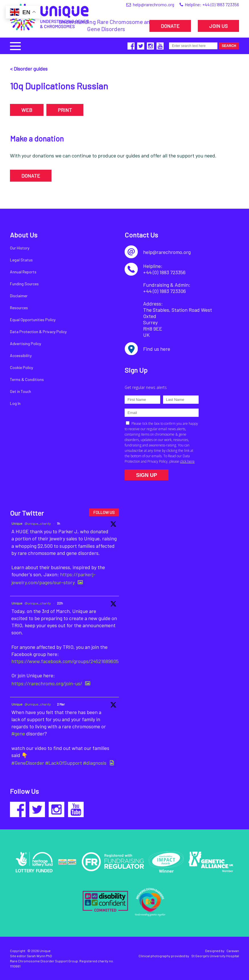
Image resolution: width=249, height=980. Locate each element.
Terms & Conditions (27, 379)
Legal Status (21, 260)
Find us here (157, 349)
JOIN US (218, 26)
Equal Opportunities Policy (33, 320)
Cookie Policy (21, 367)
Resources (19, 308)
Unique (17, 523)
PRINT (65, 110)
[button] (15, 45)
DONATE (170, 26)
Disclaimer (19, 296)
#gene (18, 733)
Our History (20, 248)
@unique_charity (38, 523)
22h (60, 603)
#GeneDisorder (28, 763)
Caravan (233, 951)
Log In (15, 403)
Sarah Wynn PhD (39, 956)
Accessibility (21, 355)
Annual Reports (23, 272)
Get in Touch (20, 391)
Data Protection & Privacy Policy (38, 332)
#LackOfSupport (64, 763)
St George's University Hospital (215, 956)
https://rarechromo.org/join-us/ (47, 683)
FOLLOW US (104, 512)
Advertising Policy (25, 344)
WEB (27, 110)
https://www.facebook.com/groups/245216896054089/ (71, 661)
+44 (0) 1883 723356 (221, 4)
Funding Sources (24, 284)
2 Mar (61, 704)
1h (58, 523)
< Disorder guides (29, 69)
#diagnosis (95, 763)
